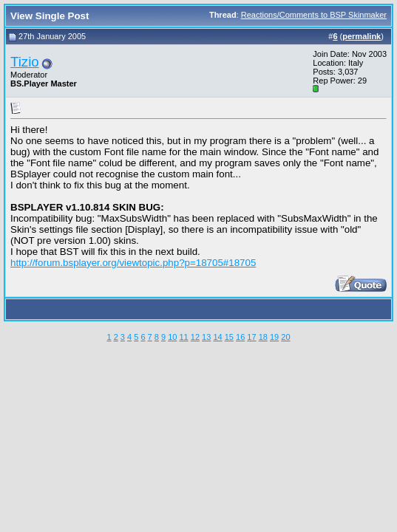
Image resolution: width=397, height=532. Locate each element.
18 (263, 337)
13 (206, 337)
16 (240, 337)
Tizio (25, 62)
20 (285, 337)
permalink (362, 36)
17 (251, 337)
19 (274, 337)
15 (229, 337)
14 (217, 337)
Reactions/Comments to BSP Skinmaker (314, 15)
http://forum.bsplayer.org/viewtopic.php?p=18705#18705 (133, 263)
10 (172, 337)
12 (195, 337)
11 (183, 337)
